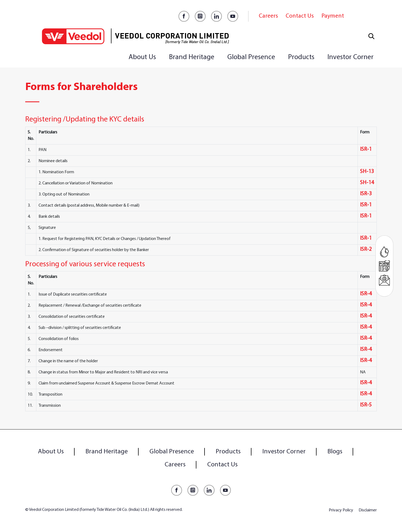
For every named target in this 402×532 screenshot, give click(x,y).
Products (301, 57)
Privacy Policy (341, 510)
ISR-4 (366, 294)
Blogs (335, 452)
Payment (333, 16)
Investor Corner (350, 57)
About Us (142, 57)
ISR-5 (366, 405)
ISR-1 (366, 149)
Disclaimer (368, 510)
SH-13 (367, 172)
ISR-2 (366, 249)
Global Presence (251, 57)
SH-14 (367, 183)
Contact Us (300, 16)
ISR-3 (366, 194)
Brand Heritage (192, 57)
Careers (268, 16)
